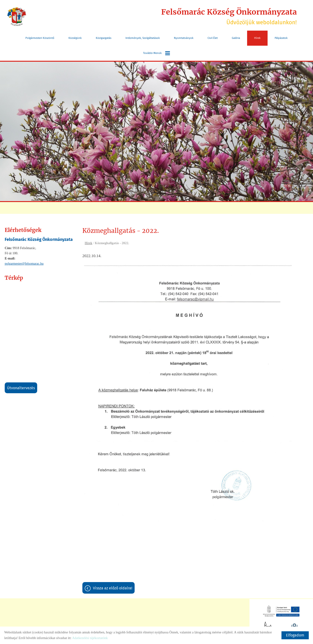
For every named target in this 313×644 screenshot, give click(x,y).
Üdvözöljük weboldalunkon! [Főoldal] (229, 16)
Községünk (75, 38)
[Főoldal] (17, 16)
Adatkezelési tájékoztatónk (90, 638)
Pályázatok (281, 38)
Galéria (236, 38)
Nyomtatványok (184, 38)
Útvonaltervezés (21, 388)
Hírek (257, 38)
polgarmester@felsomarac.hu (24, 264)
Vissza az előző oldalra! (113, 588)
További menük (156, 53)
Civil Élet (213, 38)
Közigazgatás (104, 38)
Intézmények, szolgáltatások (143, 38)
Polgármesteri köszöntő (40, 38)
